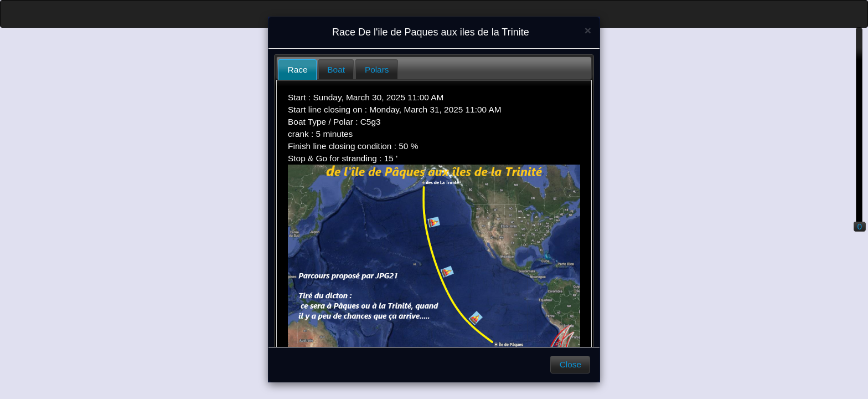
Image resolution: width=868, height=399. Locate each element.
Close (570, 364)
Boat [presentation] (336, 70)
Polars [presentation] (377, 70)
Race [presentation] (298, 70)
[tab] (298, 70)
